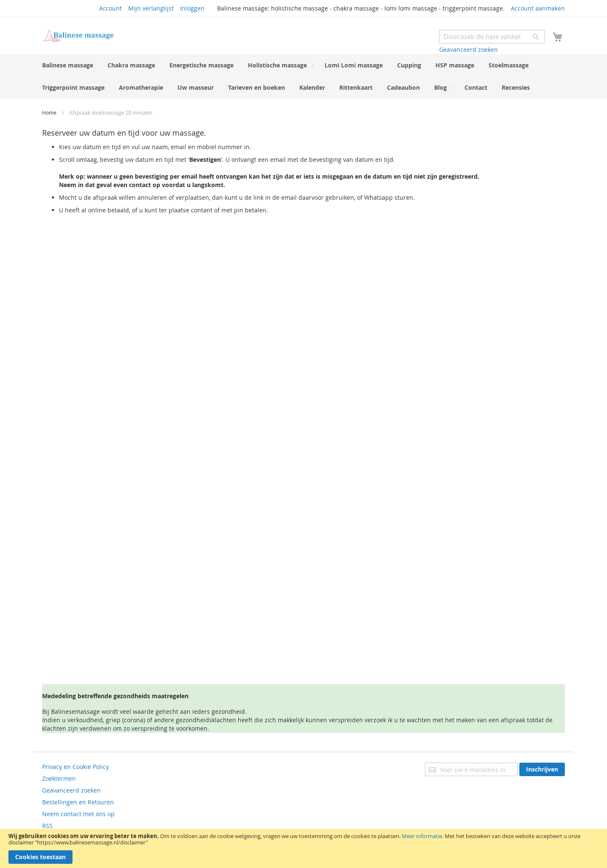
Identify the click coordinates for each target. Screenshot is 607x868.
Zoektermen (59, 778)
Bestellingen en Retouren (78, 802)
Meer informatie (422, 836)
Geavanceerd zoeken (469, 50)
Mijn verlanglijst (151, 8)
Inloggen (192, 8)
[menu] (303, 76)
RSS (47, 826)
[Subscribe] (542, 769)
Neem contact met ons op (78, 814)
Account (110, 8)
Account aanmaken (538, 8)
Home (50, 113)
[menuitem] (68, 65)
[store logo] (78, 36)
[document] (303, 848)
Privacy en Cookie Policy (75, 767)
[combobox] (492, 37)
